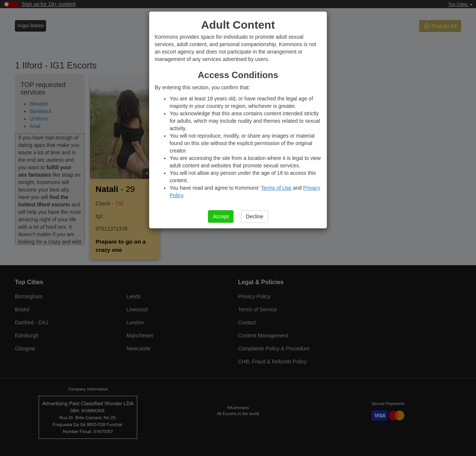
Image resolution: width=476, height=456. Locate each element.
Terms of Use (276, 188)
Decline (255, 216)
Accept (221, 216)
